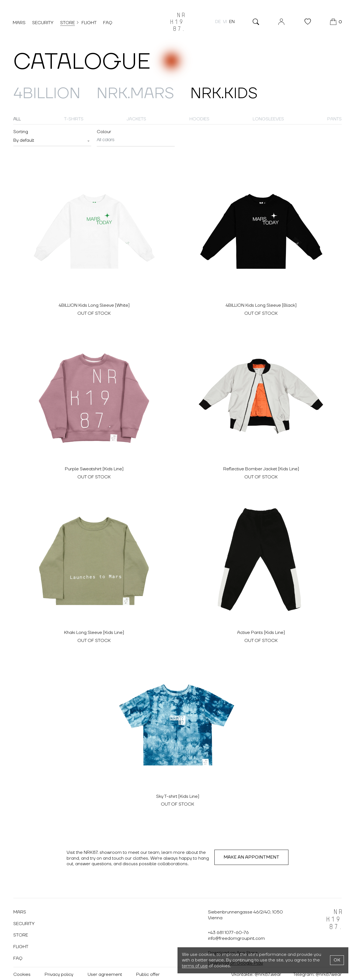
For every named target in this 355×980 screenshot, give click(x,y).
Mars (20, 23)
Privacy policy (59, 973)
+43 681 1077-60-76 (228, 931)
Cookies (22, 973)
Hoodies (199, 119)
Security (43, 23)
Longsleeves (268, 119)
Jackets (136, 119)
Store (68, 23)
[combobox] (52, 141)
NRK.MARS (138, 93)
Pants (334, 119)
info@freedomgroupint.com (236, 936)
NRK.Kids (228, 93)
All (17, 119)
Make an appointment (251, 855)
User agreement (105, 973)
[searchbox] (136, 140)
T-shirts (74, 119)
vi (224, 22)
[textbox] (24, 140)
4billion (48, 93)
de (217, 22)
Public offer (149, 973)
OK (337, 960)
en (231, 22)
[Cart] (335, 22)
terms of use (195, 966)
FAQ (108, 23)
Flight (90, 23)
